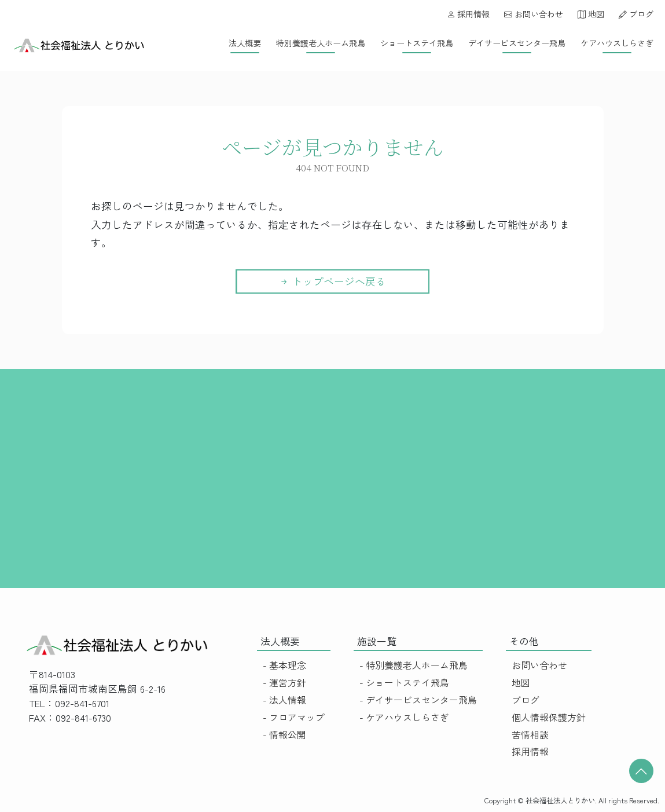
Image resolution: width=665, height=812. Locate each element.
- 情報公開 (284, 735)
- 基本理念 (284, 665)
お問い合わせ (534, 14)
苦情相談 (530, 735)
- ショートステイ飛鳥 (404, 683)
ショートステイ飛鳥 (417, 43)
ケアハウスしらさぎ (617, 43)
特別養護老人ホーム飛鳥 (321, 43)
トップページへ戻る (332, 281)
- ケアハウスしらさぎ (404, 717)
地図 (591, 14)
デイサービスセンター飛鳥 (517, 43)
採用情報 (468, 14)
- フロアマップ (294, 717)
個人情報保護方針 (549, 717)
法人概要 (245, 43)
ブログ (636, 14)
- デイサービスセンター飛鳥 (418, 700)
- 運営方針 (284, 683)
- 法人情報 (284, 700)
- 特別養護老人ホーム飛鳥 (414, 665)
